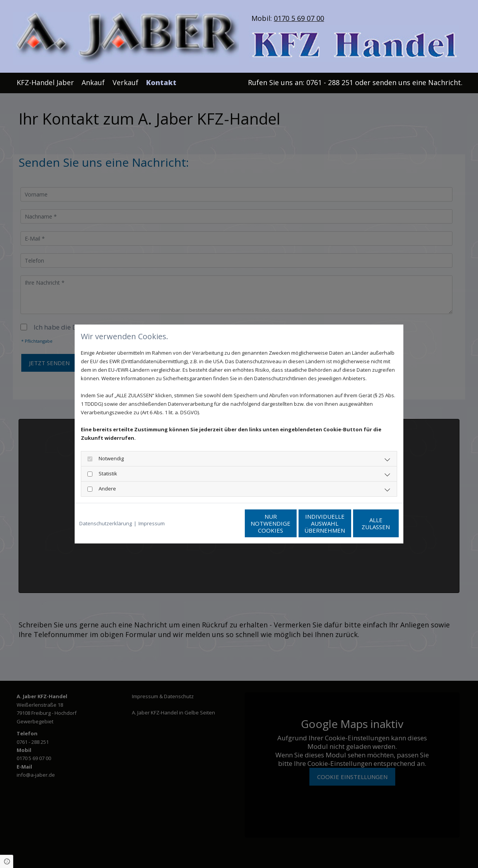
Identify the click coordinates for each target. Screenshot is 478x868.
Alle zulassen (363, 523)
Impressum (152, 523)
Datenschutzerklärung (106, 523)
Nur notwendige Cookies (216, 523)
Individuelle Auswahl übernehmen (289, 523)
